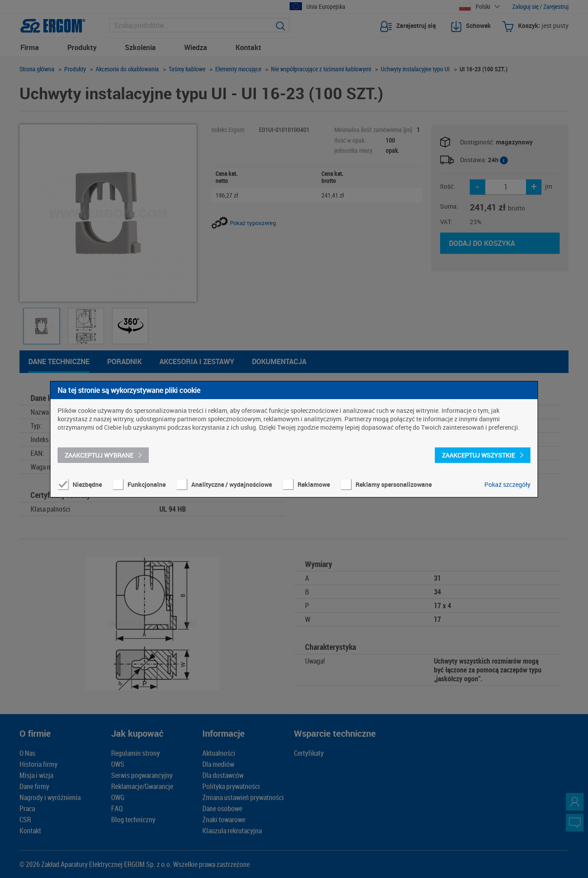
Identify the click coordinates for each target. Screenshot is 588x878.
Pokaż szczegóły (507, 484)
